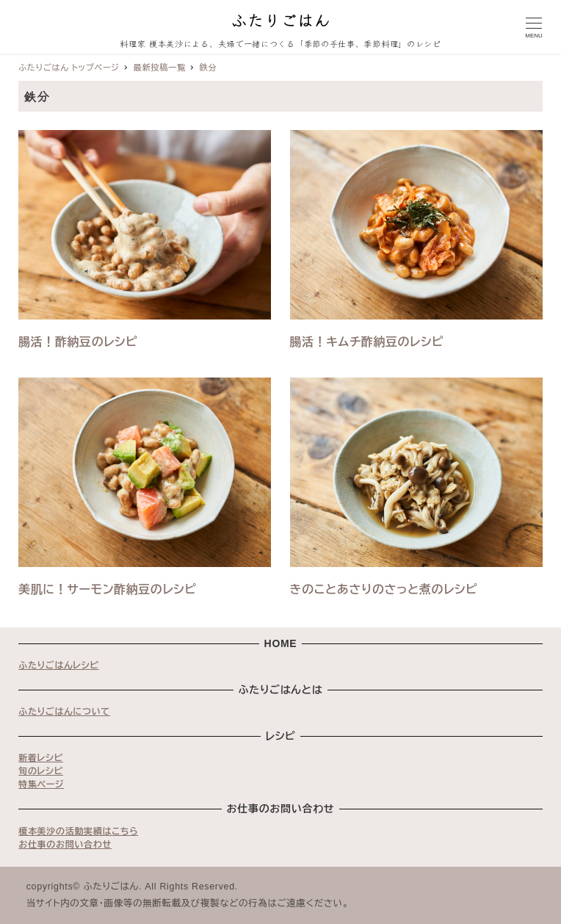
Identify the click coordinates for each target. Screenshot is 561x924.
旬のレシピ (41, 771)
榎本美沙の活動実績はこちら (78, 831)
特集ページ (41, 784)
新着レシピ (41, 758)
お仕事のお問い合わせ (65, 845)
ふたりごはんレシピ (59, 665)
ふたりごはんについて (64, 712)
